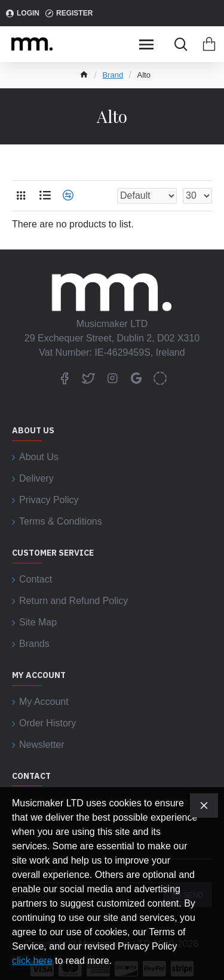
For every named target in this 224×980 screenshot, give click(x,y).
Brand (113, 75)
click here (32, 961)
